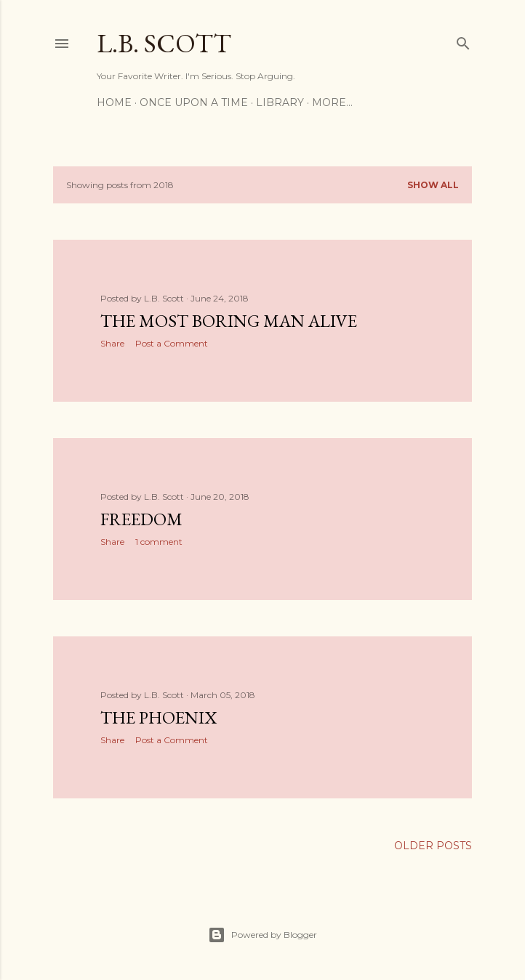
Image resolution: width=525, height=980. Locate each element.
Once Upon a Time (194, 102)
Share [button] (112, 343)
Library (280, 102)
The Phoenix (159, 717)
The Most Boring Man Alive (229, 321)
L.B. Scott (164, 43)
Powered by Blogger (262, 935)
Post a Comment (172, 343)
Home (114, 102)
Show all (433, 185)
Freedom (141, 519)
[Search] (463, 40)
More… (332, 102)
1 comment (159, 542)
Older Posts (433, 846)
